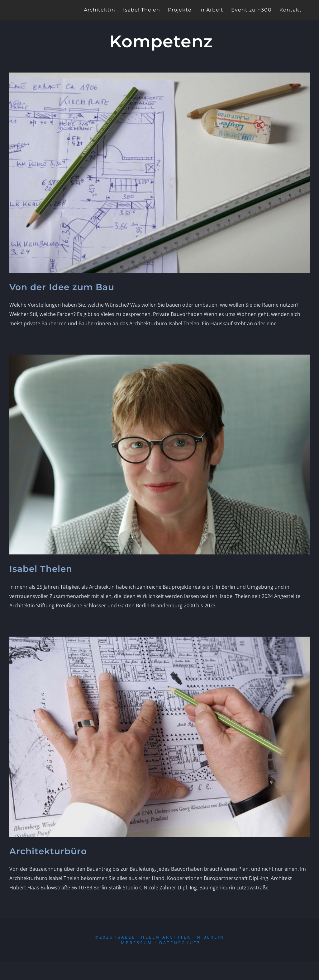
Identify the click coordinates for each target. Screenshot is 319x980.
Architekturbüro (48, 851)
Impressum (136, 943)
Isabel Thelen (41, 569)
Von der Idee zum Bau (62, 287)
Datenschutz (180, 943)
